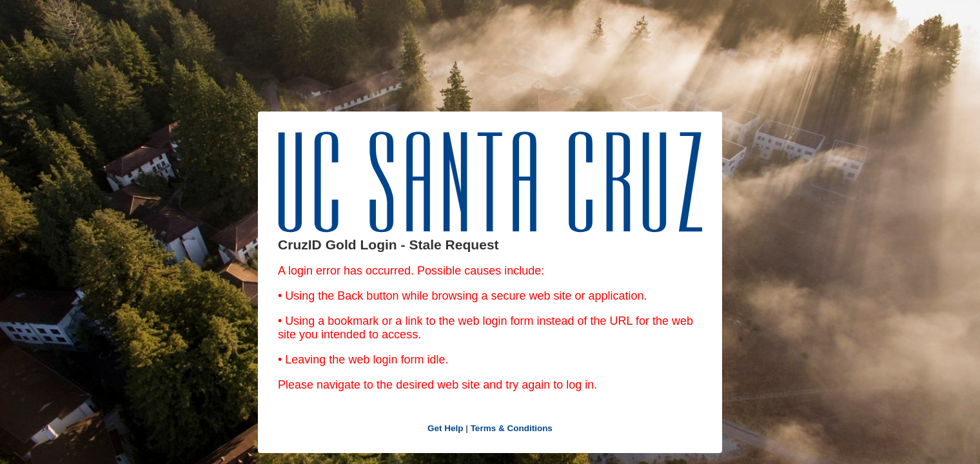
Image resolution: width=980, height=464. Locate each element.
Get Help (446, 428)
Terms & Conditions (512, 428)
